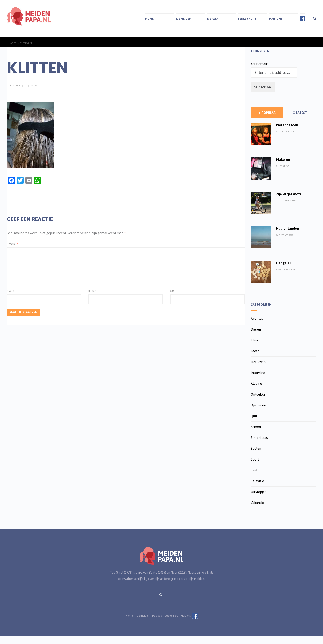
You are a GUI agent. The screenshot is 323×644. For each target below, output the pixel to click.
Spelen (256, 456)
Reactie (12, 251)
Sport (255, 467)
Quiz (254, 423)
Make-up (283, 167)
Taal (254, 478)
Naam (12, 298)
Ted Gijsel (28, 51)
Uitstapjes (258, 499)
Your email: (259, 71)
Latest (300, 120)
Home (149, 19)
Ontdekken (259, 402)
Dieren (256, 337)
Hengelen (284, 270)
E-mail (93, 298)
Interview (258, 380)
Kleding (256, 391)
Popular (267, 120)
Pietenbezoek (287, 133)
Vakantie (257, 510)
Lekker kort (247, 19)
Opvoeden (258, 413)
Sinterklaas (259, 445)
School (256, 434)
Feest (255, 358)
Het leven (258, 369)
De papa (213, 19)
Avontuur (258, 326)
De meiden (184, 19)
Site (172, 298)
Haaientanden (288, 236)
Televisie (257, 488)
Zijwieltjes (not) (289, 202)
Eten (254, 348)
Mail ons (276, 19)
